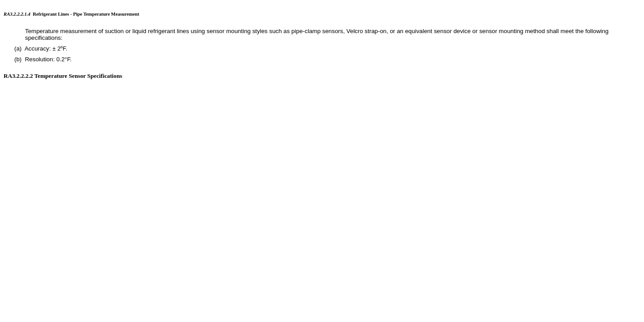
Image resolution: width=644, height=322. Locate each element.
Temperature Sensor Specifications (78, 76)
